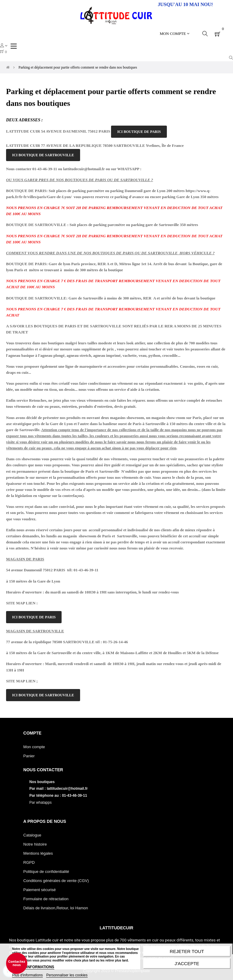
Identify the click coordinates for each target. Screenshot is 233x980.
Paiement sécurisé (40, 890)
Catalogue (32, 835)
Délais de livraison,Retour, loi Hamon (56, 908)
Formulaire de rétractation (46, 899)
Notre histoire (35, 844)
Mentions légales (38, 853)
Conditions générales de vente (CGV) (56, 881)
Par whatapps (41, 803)
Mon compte (34, 747)
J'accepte (187, 963)
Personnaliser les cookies (67, 975)
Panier (29, 756)
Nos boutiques (43, 782)
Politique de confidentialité (46, 872)
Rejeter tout (187, 951)
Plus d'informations (27, 975)
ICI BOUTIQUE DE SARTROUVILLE (43, 155)
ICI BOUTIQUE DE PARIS (139, 132)
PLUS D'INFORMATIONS (33, 967)
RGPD (29, 862)
